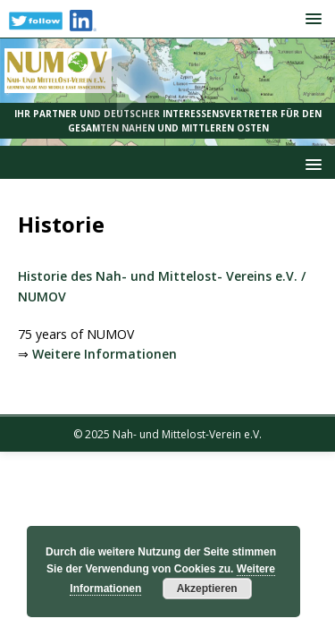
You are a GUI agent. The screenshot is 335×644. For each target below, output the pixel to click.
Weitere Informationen (105, 354)
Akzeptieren (207, 589)
